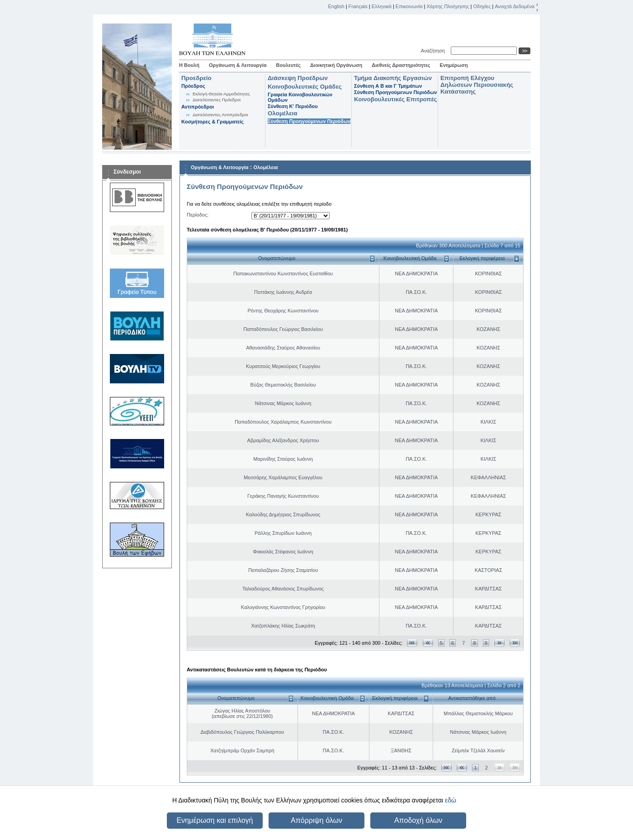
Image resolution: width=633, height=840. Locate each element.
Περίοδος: (198, 215)
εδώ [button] (451, 800)
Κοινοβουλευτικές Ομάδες (305, 87)
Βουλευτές (288, 65)
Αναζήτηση (434, 51)
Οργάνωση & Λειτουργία (238, 65)
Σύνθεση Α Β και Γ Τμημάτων (388, 86)
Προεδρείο (196, 78)
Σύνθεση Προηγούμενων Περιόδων (309, 121)
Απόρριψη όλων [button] (316, 820)
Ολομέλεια (282, 113)
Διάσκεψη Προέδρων (298, 78)
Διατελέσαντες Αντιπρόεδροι (220, 115)
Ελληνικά (382, 6)
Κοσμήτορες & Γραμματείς (213, 122)
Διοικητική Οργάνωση (336, 65)
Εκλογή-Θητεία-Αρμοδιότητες (221, 94)
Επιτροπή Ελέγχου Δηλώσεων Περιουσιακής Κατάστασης (477, 85)
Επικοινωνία (409, 6)
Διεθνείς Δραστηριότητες (401, 65)
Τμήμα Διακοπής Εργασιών (393, 78)
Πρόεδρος (193, 86)
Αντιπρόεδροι (198, 107)
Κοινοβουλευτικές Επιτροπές (395, 99)
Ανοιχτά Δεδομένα (515, 6)
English (336, 6)
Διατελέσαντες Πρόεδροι (217, 100)
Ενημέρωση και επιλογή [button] (215, 820)
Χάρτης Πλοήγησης (448, 6)
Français (358, 6)
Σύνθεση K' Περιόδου (293, 106)
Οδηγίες (482, 6)
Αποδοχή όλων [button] (418, 820)
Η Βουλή (189, 65)
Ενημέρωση (454, 65)
